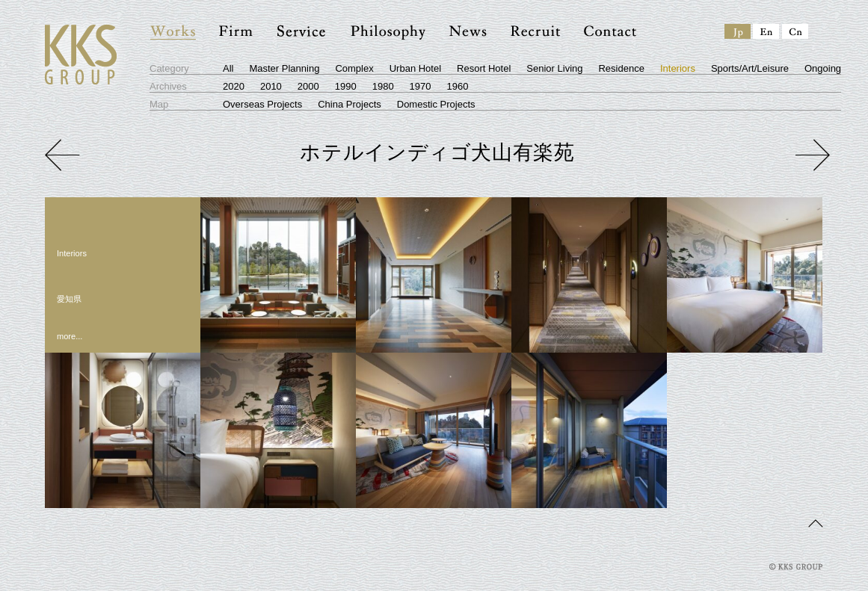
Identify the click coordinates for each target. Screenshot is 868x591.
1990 (346, 86)
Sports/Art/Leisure (750, 68)
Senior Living (554, 68)
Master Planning (284, 68)
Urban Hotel (415, 68)
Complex (354, 68)
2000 (308, 86)
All (228, 68)
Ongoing (823, 68)
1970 (421, 86)
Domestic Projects (436, 104)
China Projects (350, 104)
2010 (271, 86)
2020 (234, 86)
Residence (621, 68)
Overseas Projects (262, 104)
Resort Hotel (484, 68)
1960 (458, 86)
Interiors (678, 68)
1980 (383, 86)
